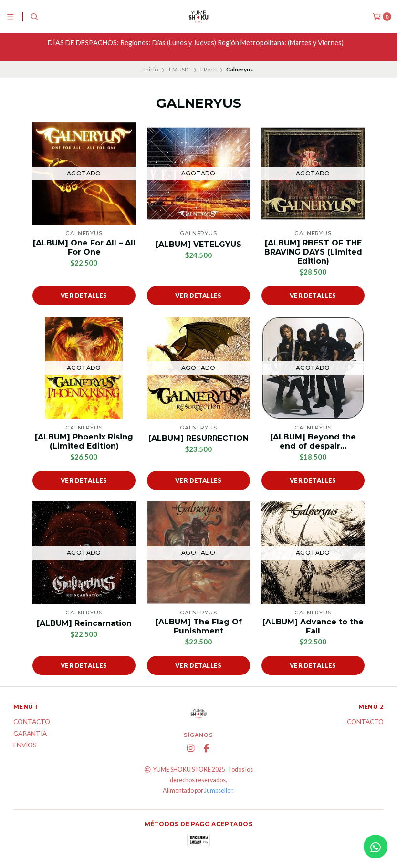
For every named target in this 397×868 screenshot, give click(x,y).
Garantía (30, 734)
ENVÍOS (25, 745)
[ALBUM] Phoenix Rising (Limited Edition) (84, 441)
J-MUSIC (179, 69)
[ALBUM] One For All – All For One (84, 247)
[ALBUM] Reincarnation (84, 623)
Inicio (151, 69)
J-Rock (208, 69)
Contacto (32, 722)
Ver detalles (84, 296)
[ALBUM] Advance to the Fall (313, 626)
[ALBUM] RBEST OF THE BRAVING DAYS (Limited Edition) (313, 252)
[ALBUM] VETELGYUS (198, 244)
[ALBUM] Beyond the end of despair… (313, 441)
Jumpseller (218, 791)
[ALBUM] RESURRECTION (198, 438)
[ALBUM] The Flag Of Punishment (199, 626)
